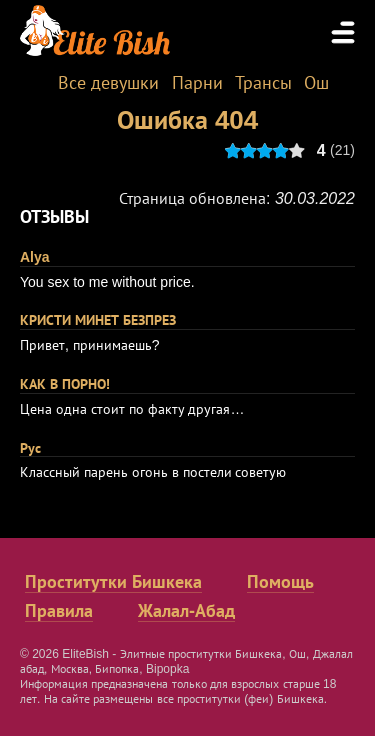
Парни (197, 83)
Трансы (263, 83)
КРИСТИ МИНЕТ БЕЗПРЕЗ (98, 320)
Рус (30, 448)
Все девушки (108, 83)
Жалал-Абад (186, 611)
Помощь (280, 582)
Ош (316, 83)
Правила (59, 611)
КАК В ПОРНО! (65, 384)
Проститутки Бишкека (113, 582)
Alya (35, 257)
